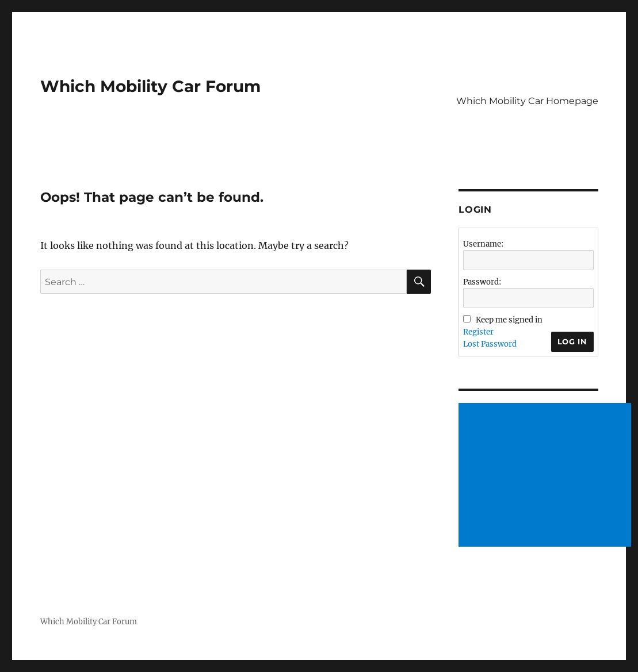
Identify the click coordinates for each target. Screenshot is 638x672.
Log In (572, 341)
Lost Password (490, 344)
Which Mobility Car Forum (150, 86)
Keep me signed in (509, 320)
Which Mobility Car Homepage (527, 101)
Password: (482, 282)
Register (478, 332)
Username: (483, 244)
